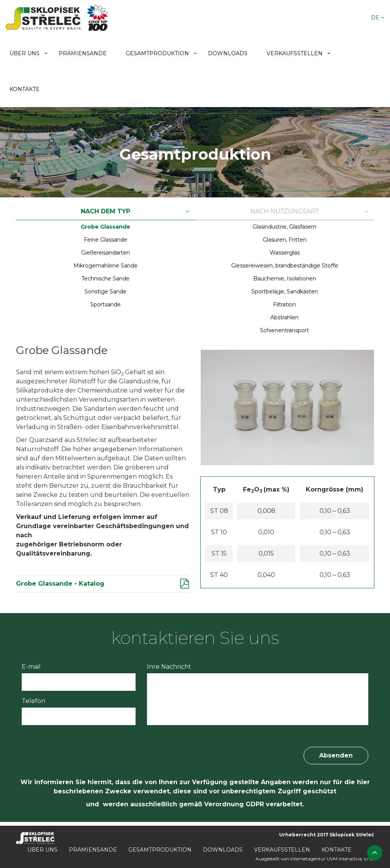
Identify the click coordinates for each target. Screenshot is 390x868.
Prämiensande (83, 53)
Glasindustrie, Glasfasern (285, 227)
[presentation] (80, 749)
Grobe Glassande (105, 227)
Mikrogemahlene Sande (105, 266)
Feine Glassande (105, 240)
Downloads (228, 53)
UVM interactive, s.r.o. (350, 859)
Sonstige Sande (105, 291)
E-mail (31, 667)
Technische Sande (105, 279)
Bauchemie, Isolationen (285, 279)
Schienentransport (285, 330)
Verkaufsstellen (295, 53)
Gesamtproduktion (157, 53)
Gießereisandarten (105, 253)
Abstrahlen (285, 317)
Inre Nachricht (169, 667)
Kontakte (25, 89)
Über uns (25, 53)
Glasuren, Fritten (285, 240)
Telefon (34, 701)
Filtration (285, 304)
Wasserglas (285, 253)
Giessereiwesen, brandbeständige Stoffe (285, 266)
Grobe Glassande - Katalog (60, 584)
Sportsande (105, 304)
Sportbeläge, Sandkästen (285, 291)
